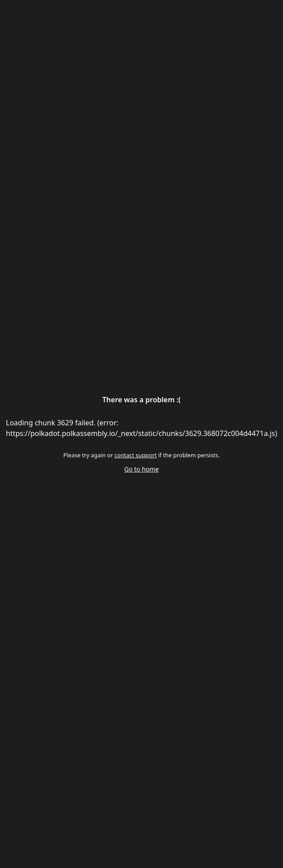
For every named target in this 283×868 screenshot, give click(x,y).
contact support (136, 455)
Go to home (142, 469)
